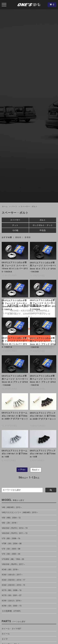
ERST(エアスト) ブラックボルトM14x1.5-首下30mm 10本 (43, 454)
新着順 (28, 237)
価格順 (18, 237)
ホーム (5, 206)
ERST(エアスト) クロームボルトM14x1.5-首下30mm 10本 (15, 454)
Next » (36, 470)
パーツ (14, 206)
